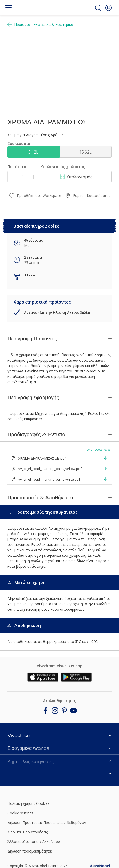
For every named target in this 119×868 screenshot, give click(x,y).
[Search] (98, 8)
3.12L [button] (33, 152)
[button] (108, 8)
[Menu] (9, 8)
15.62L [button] (85, 152)
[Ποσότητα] (23, 177)
